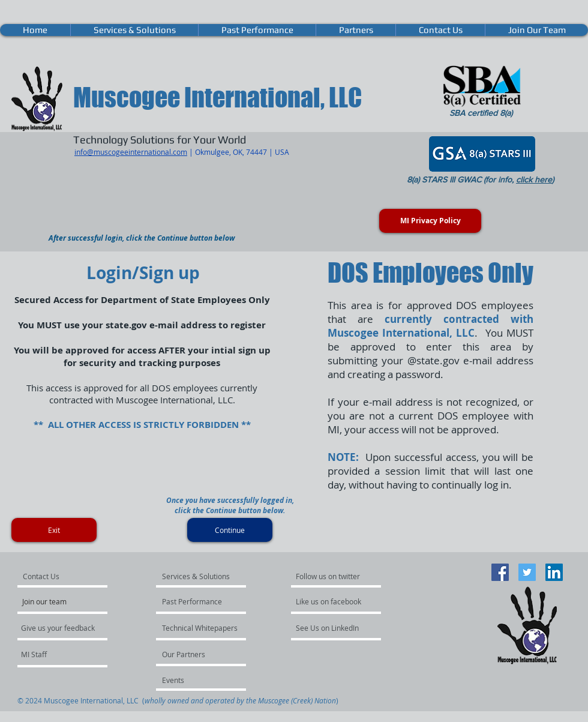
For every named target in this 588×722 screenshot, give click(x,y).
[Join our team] (55, 601)
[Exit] (54, 530)
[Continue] (230, 530)
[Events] (194, 680)
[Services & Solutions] (196, 576)
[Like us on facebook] (332, 601)
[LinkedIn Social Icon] (554, 572)
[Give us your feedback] (64, 628)
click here (534, 179)
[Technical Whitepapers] (200, 628)
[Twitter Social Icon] (527, 572)
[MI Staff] (53, 654)
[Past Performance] (194, 601)
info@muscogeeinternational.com (131, 152)
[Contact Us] (55, 576)
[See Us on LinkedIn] (328, 628)
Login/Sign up (143, 273)
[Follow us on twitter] (329, 576)
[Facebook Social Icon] (500, 572)
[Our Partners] (194, 654)
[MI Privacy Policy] (430, 221)
